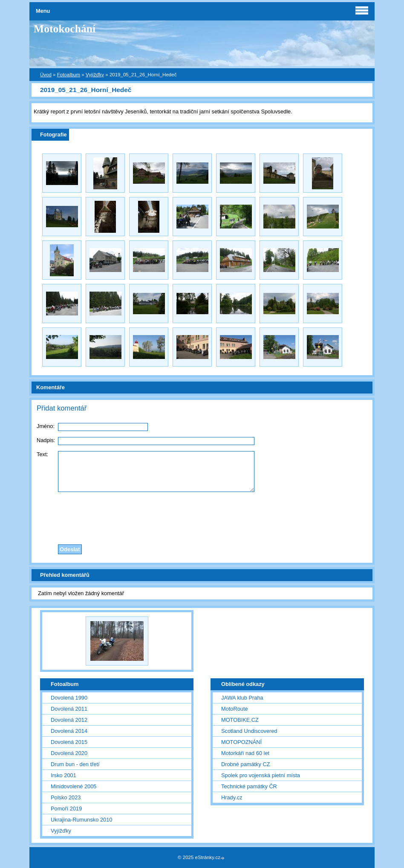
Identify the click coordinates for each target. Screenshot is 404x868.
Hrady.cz (232, 797)
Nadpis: (46, 440)
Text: (42, 454)
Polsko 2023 (66, 797)
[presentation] (202, 516)
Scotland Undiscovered (249, 731)
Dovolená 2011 (69, 709)
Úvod (46, 75)
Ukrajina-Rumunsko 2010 (81, 820)
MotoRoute (235, 709)
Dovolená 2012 (69, 720)
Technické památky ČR (249, 786)
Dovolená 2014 (69, 731)
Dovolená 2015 (69, 742)
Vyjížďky (95, 75)
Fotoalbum (69, 75)
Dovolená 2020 (69, 753)
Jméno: (46, 426)
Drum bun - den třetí (75, 764)
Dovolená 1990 (69, 698)
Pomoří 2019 (66, 809)
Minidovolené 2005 (74, 786)
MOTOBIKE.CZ (240, 720)
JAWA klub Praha (242, 698)
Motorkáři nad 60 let (245, 753)
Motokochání (65, 29)
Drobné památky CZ (246, 764)
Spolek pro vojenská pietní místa (261, 775)
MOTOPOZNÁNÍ (241, 742)
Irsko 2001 (63, 775)
